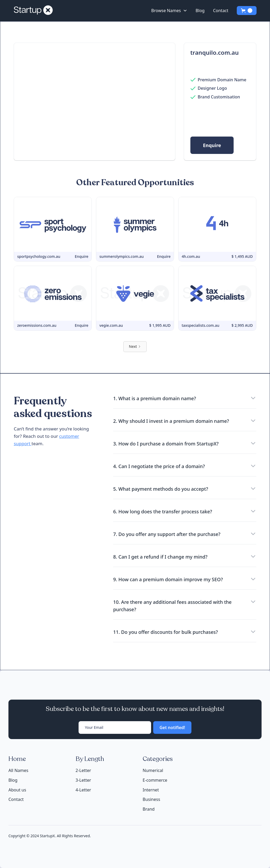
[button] (169, 11)
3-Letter (83, 780)
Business (151, 799)
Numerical (153, 770)
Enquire (212, 145)
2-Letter (83, 770)
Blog (200, 11)
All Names (18, 771)
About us (17, 790)
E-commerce (155, 780)
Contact (221, 11)
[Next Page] (135, 347)
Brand (149, 809)
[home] (35, 11)
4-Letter (83, 790)
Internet (151, 790)
